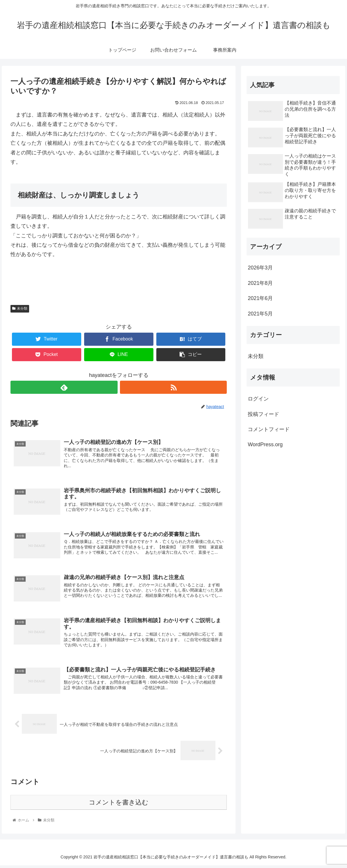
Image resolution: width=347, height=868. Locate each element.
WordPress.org (265, 444)
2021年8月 (260, 283)
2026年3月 (260, 268)
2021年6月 (260, 298)
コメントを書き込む (119, 805)
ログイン (258, 399)
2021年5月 (260, 314)
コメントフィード (269, 429)
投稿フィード (263, 414)
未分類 (20, 308)
